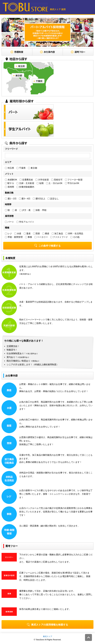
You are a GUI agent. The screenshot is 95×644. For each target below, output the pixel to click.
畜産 (27, 233)
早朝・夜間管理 (14, 237)
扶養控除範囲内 (25, 187)
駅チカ (9, 183)
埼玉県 (9, 168)
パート (9, 222)
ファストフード (59, 237)
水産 (18, 233)
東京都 (33, 168)
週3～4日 (25, 199)
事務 (29, 237)
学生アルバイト (25, 222)
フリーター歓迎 (74, 180)
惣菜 (37, 233)
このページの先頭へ (88, 637)
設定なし (53, 199)
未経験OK (11, 180)
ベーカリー (41, 237)
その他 (75, 237)
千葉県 (21, 168)
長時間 (9, 187)
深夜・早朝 (40, 210)
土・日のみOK (54, 183)
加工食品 (57, 233)
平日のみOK (72, 183)
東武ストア (48, 636)
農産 (46, 233)
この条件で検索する (47, 246)
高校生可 (57, 180)
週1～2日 (11, 199)
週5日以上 (39, 199)
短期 (40, 183)
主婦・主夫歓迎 (25, 183)
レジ (8, 233)
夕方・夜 (25, 210)
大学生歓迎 (42, 180)
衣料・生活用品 (74, 233)
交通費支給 (26, 180)
